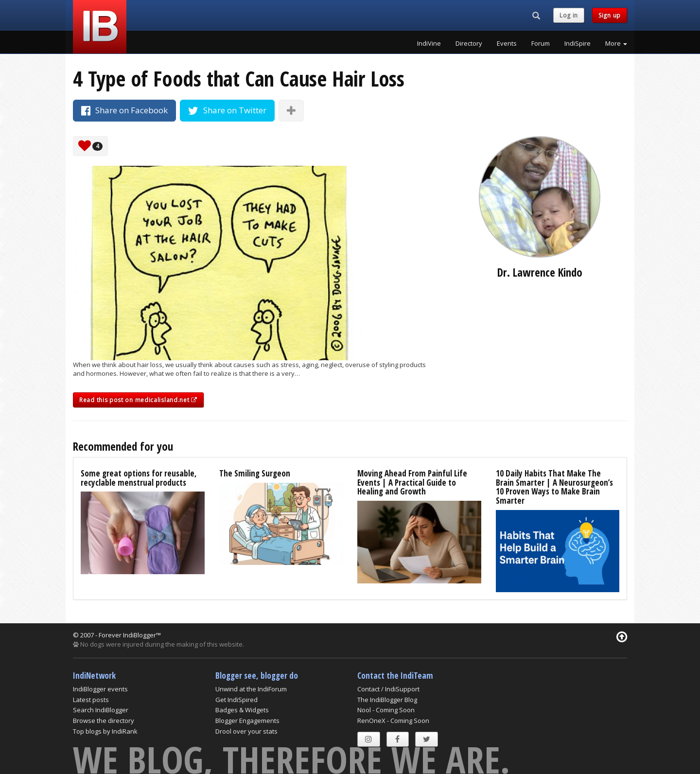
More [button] (616, 43)
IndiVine (429, 43)
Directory (469, 43)
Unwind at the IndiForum (251, 689)
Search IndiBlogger (101, 710)
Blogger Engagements (247, 721)
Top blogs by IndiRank (105, 731)
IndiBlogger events (100, 689)
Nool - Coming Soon (386, 710)
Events (507, 43)
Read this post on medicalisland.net (138, 400)
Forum (541, 43)
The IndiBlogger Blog (387, 700)
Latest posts (91, 700)
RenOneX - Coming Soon (393, 721)
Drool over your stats (246, 731)
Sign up (610, 15)
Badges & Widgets (242, 710)
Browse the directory (104, 721)
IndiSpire (577, 43)
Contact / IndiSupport (388, 689)
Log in (569, 15)
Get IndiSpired (236, 700)
